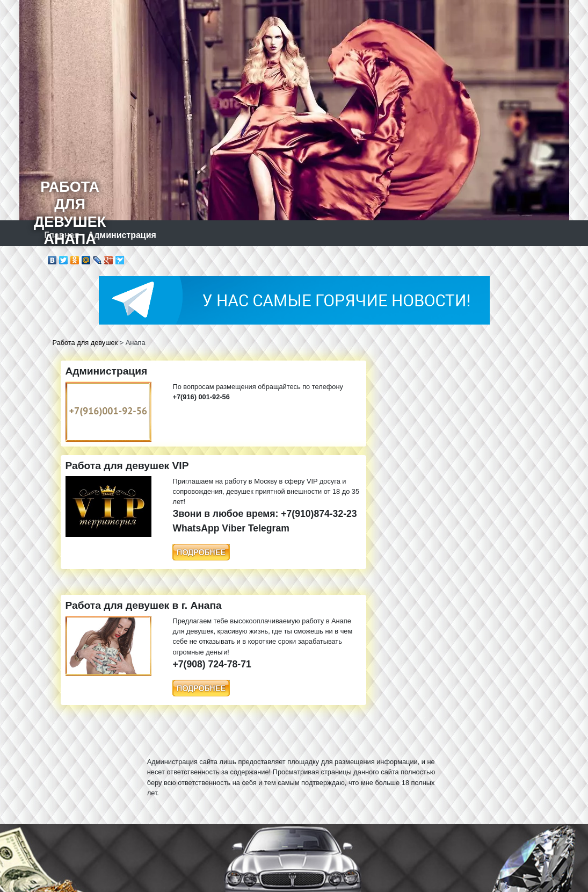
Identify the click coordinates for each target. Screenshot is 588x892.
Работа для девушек (85, 343)
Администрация (122, 235)
